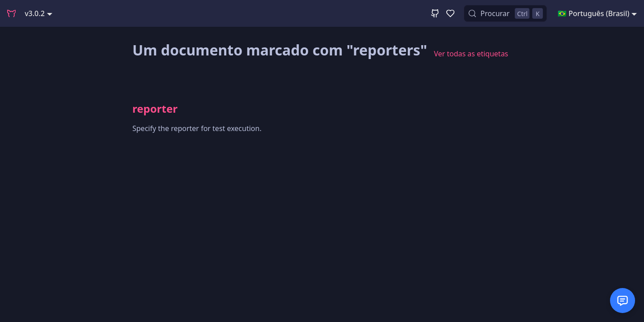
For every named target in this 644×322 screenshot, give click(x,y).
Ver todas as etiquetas (471, 54)
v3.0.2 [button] (35, 13)
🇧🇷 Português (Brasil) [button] (593, 13)
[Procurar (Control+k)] (505, 13)
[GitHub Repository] (435, 13)
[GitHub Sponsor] (450, 13)
